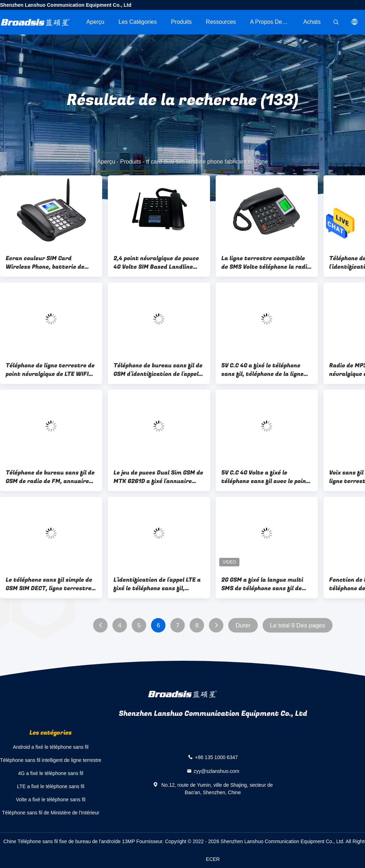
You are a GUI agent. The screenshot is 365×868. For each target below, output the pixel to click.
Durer (243, 625)
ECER (213, 859)
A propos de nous (273, 22)
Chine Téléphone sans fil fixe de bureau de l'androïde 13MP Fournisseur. (84, 841)
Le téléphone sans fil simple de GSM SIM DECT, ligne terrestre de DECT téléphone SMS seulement (49, 584)
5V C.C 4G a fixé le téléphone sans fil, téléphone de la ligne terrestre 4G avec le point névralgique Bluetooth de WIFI (264, 370)
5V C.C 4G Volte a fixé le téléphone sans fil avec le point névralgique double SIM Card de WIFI (265, 477)
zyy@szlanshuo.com (217, 771)
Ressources (221, 22)
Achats (312, 22)
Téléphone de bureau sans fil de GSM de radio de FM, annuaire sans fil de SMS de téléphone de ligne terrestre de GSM (50, 477)
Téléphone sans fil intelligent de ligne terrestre (51, 760)
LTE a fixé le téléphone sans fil (51, 786)
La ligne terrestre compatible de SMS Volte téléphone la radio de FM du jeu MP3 (266, 263)
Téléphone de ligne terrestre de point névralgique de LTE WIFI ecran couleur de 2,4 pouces (50, 370)
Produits (181, 22)
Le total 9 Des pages (298, 625)
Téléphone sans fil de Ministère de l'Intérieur (51, 813)
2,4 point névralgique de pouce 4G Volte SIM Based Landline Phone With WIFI (156, 263)
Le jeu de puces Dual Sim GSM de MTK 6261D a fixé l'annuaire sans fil (158, 477)
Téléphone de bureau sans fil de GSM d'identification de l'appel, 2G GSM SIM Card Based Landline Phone (158, 370)
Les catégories (138, 22)
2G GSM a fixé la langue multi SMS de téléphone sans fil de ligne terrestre (262, 584)
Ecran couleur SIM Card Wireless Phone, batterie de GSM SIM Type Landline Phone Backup (47, 263)
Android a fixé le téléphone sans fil (51, 747)
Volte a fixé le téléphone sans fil (51, 800)
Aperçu (96, 22)
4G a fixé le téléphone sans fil (51, 773)
